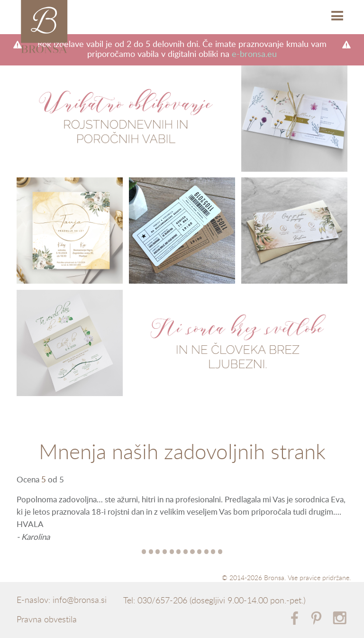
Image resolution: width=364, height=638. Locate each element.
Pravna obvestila (47, 620)
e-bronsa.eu (254, 54)
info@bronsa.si (80, 600)
